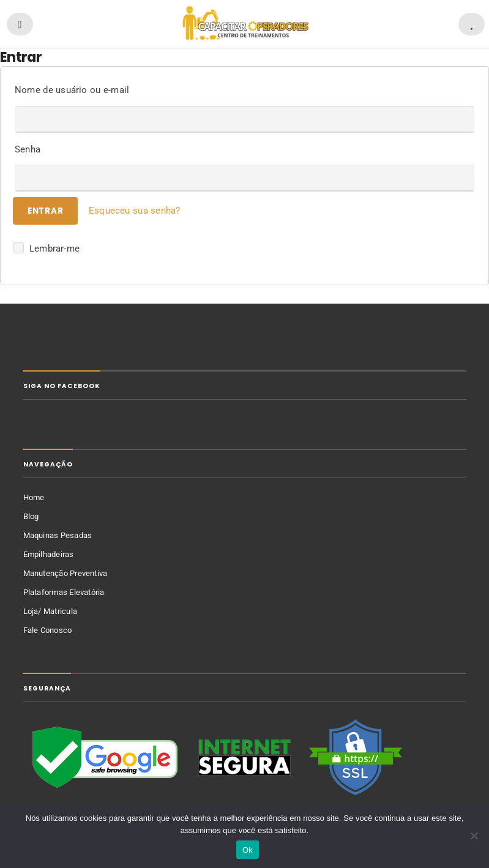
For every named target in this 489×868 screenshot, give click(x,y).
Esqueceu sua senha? (135, 211)
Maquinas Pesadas (58, 535)
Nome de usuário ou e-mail (72, 90)
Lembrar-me (46, 248)
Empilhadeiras (49, 554)
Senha (28, 149)
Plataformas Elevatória (64, 592)
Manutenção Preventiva (65, 573)
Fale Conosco (48, 630)
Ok (248, 850)
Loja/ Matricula (50, 611)
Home (34, 497)
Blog (31, 516)
